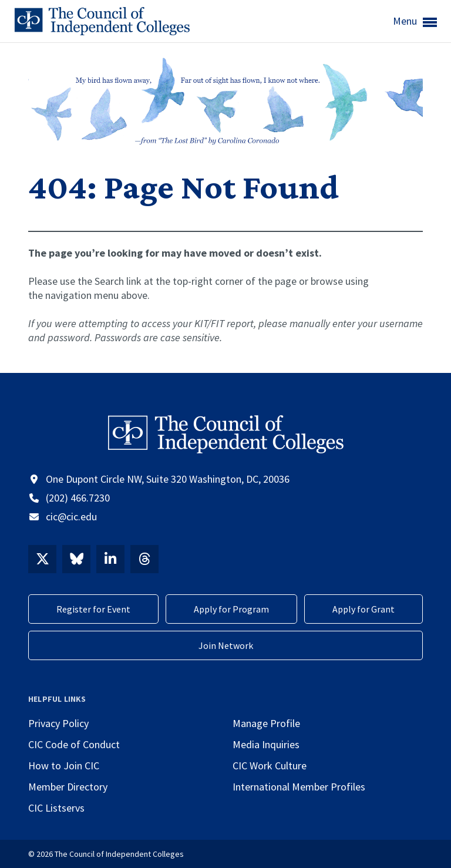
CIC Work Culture (270, 766)
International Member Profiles (299, 787)
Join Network (226, 645)
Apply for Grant (364, 609)
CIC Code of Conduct (74, 744)
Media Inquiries (266, 744)
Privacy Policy (58, 723)
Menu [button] (415, 22)
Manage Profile (266, 723)
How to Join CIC (64, 766)
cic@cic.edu (71, 517)
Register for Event (93, 609)
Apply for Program (231, 609)
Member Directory (68, 787)
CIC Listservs (56, 808)
